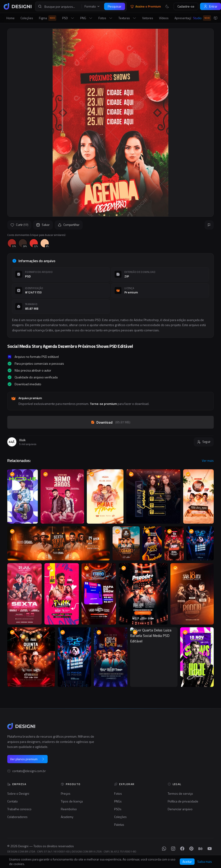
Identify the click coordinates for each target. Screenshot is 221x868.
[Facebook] (182, 849)
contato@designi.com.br (29, 771)
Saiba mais (205, 862)
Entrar (211, 6)
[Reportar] (209, 225)
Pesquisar (115, 6)
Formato (92, 6)
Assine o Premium (146, 6)
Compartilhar (69, 225)
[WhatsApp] (164, 849)
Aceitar (187, 861)
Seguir (204, 442)
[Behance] (200, 849)
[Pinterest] (191, 849)
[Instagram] (173, 849)
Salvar (43, 225)
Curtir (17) (19, 225)
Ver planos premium (27, 759)
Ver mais (208, 461)
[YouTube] (210, 849)
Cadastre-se (186, 6)
